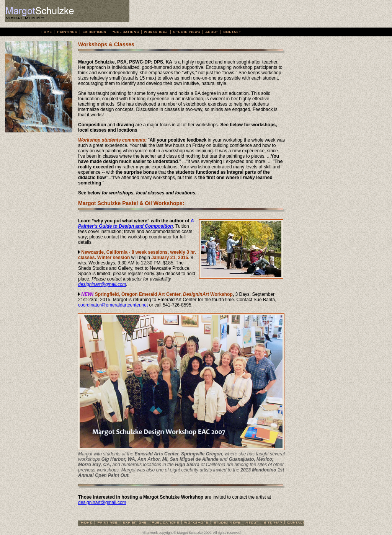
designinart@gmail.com (102, 284)
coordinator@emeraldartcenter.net (113, 305)
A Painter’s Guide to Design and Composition (136, 223)
